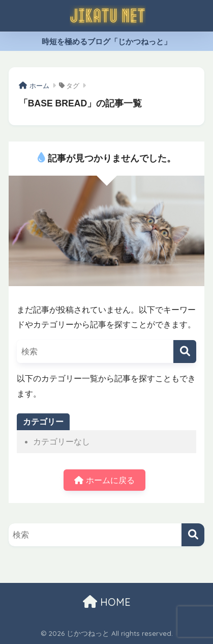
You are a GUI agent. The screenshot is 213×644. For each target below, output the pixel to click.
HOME (107, 602)
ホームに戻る (104, 480)
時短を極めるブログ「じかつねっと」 (106, 41)
